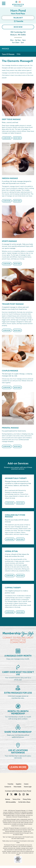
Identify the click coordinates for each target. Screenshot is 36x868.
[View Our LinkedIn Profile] (28, 794)
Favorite (18, 21)
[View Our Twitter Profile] (11, 794)
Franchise (10, 784)
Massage (5, 49)
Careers (26, 784)
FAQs (19, 54)
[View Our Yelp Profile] (20, 794)
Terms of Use (16, 799)
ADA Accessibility (11, 802)
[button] (4, 4)
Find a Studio (17, 787)
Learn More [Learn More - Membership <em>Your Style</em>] (18, 767)
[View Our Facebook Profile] (8, 794)
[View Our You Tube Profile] (16, 794)
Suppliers (19, 784)
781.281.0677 (18, 18)
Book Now (18, 27)
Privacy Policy (27, 799)
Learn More (7, 138)
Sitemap (8, 799)
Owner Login (28, 787)
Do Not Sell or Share (24, 802)
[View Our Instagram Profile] (24, 794)
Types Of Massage (8, 54)
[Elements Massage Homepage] (18, 4)
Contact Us (8, 787)
